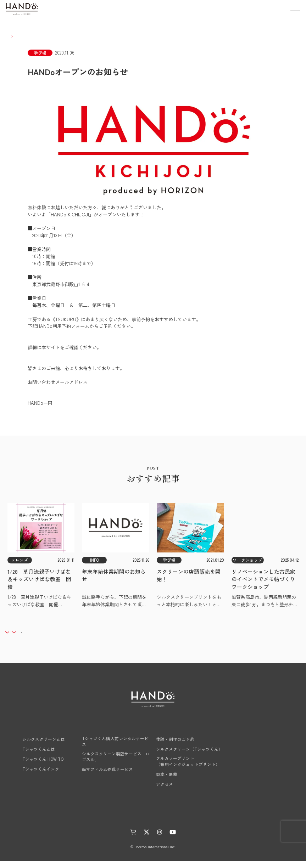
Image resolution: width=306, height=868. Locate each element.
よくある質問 (258, 776)
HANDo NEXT (96, 735)
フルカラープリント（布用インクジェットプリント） (188, 768)
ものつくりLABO (70, 822)
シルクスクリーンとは (37, 746)
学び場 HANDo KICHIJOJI (183, 735)
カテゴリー (31, 634)
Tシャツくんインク (34, 776)
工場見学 (253, 762)
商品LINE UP (257, 735)
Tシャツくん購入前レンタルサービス (115, 748)
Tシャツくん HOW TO (36, 766)
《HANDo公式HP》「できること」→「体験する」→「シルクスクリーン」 (105, 354)
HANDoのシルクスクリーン (44, 735)
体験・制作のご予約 (175, 746)
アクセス (165, 790)
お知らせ (102, 822)
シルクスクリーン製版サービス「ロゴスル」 (116, 763)
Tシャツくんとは (32, 756)
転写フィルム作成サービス (107, 776)
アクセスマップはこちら (119, 284)
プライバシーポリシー (198, 822)
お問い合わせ (258, 790)
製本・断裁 (167, 781)
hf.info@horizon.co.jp (50, 389)
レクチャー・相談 (262, 749)
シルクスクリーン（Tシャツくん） (189, 756)
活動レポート (131, 822)
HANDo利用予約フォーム (54, 333)
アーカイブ (81, 634)
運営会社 (160, 822)
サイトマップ (240, 822)
